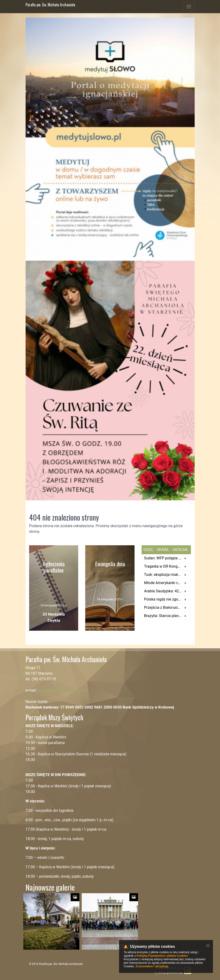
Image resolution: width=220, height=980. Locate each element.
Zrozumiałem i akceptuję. (152, 966)
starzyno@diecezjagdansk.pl (61, 690)
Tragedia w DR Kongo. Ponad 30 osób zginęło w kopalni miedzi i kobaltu (163, 566)
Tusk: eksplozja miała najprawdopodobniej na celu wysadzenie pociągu (163, 575)
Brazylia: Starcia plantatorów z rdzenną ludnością (163, 616)
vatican (179, 550)
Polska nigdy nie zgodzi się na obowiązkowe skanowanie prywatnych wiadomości (163, 599)
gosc (148, 550)
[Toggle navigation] (189, 7)
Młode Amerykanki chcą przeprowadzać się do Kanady (163, 583)
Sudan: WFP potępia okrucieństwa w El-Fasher (163, 558)
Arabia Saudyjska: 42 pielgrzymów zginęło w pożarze (163, 591)
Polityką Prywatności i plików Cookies (162, 956)
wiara (162, 550)
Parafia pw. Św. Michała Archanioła (50, 5)
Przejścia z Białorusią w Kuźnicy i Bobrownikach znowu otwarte (163, 608)
